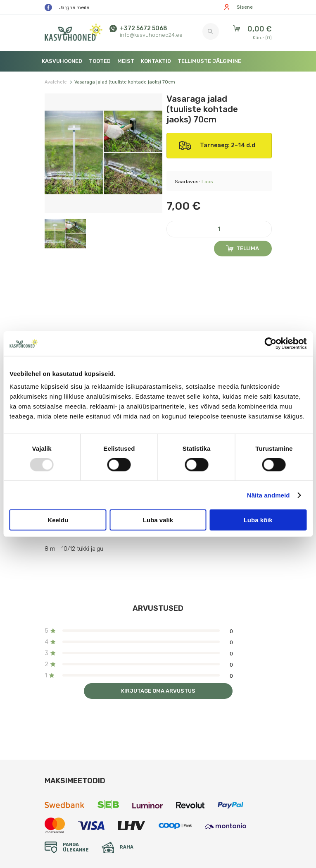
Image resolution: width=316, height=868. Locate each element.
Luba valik (158, 520)
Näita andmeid (268, 495)
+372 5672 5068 (144, 28)
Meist (126, 61)
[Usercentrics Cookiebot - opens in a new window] (270, 343)
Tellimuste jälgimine (209, 61)
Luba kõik (258, 520)
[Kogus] (219, 229)
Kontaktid (156, 61)
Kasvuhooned (62, 61)
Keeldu (58, 520)
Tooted (100, 61)
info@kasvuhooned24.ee (151, 35)
